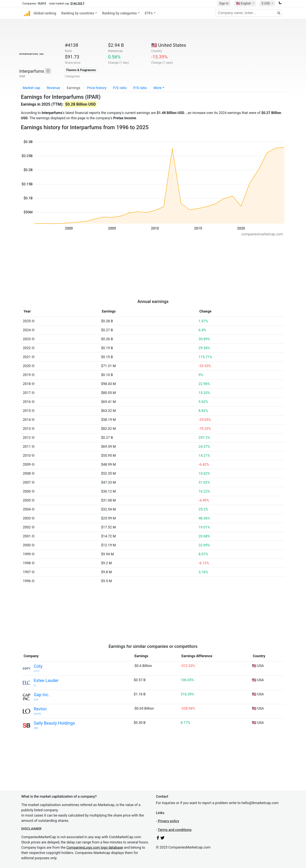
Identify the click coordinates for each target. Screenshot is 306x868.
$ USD (266, 3)
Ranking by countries (78, 13)
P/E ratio (120, 88)
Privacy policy (168, 821)
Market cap (31, 88)
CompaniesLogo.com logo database (95, 847)
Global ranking (45, 13)
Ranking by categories (119, 13)
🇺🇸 (244, 3)
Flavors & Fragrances (81, 70)
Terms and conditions (175, 830)
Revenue (53, 88)
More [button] (158, 88)
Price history (97, 88)
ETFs (149, 13)
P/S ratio (140, 88)
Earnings (74, 88)
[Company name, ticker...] (249, 13)
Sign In (224, 3)
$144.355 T (77, 4)
